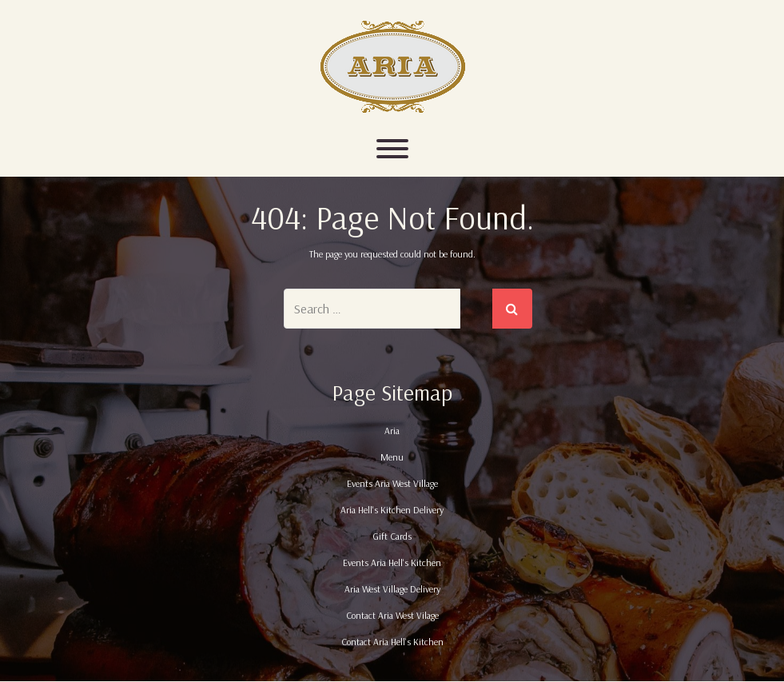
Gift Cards (392, 536)
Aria (392, 431)
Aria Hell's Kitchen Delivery (392, 510)
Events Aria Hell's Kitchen (392, 562)
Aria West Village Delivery (392, 589)
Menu (392, 457)
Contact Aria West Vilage (392, 615)
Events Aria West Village (392, 483)
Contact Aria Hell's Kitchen (392, 642)
